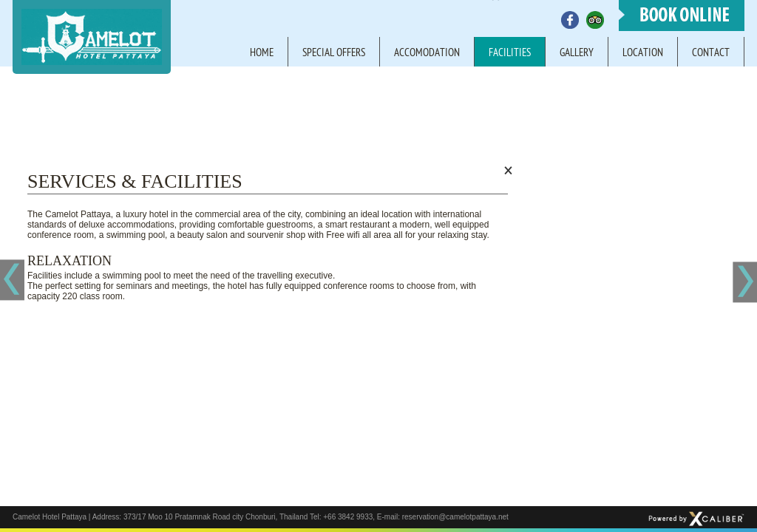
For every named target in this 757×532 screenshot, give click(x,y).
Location (643, 54)
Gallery (577, 54)
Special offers (334, 54)
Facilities (510, 54)
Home (262, 54)
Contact (711, 54)
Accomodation (427, 54)
